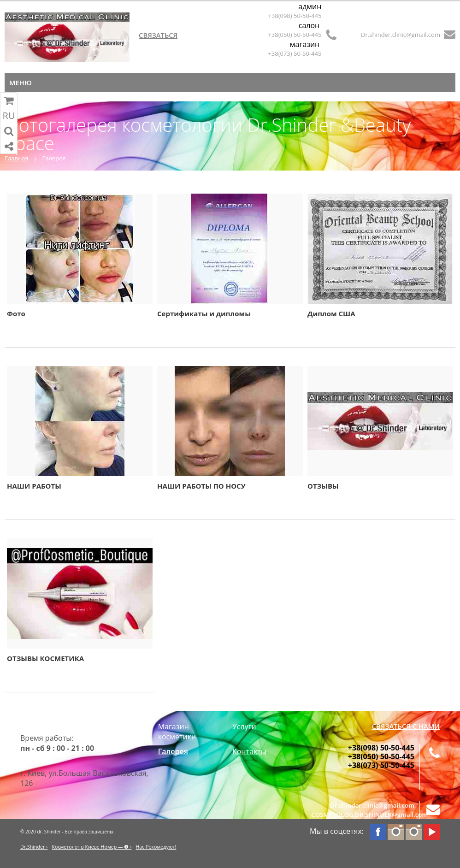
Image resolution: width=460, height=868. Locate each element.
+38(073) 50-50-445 (295, 53)
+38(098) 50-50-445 (295, 16)
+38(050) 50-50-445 (295, 35)
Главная (17, 158)
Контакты (249, 751)
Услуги (244, 726)
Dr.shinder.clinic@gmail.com (401, 35)
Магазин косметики (177, 732)
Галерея (173, 751)
